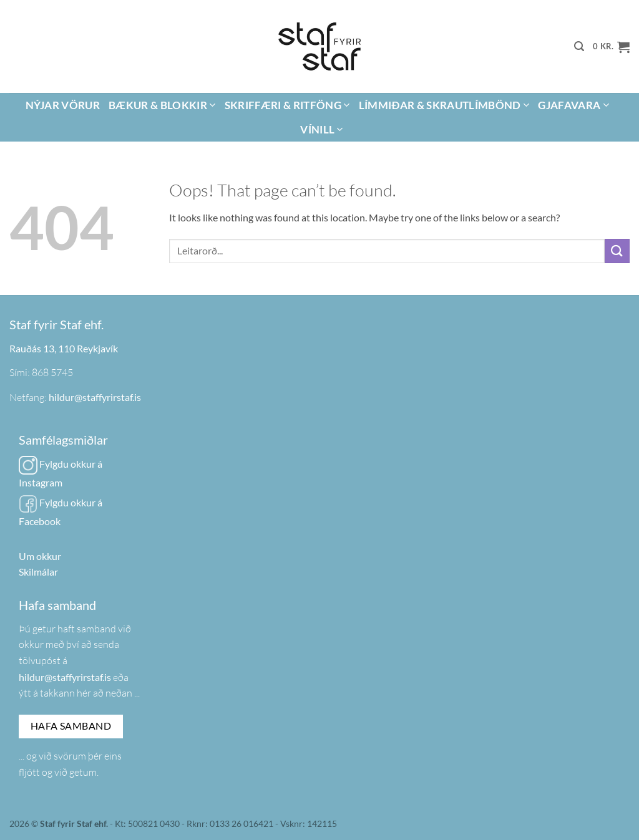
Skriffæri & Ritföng (287, 105)
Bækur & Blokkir (162, 105)
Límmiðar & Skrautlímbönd (444, 105)
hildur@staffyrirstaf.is (95, 397)
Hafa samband (71, 726)
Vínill (322, 129)
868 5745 (52, 372)
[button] (579, 46)
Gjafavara (573, 105)
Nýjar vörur (63, 105)
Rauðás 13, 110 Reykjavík (64, 348)
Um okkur (40, 556)
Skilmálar (38, 572)
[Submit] (617, 251)
